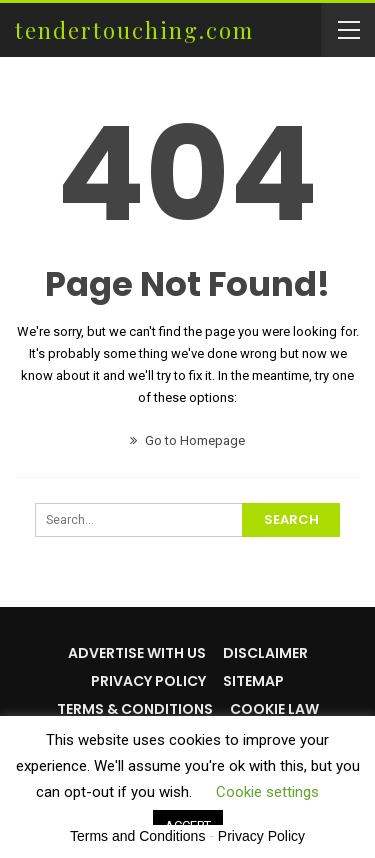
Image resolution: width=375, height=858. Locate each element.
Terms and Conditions (137, 836)
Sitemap (253, 681)
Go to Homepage (187, 440)
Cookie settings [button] (267, 792)
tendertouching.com (134, 30)
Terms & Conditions (135, 709)
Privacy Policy (148, 681)
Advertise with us (137, 653)
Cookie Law (274, 709)
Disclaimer (265, 653)
